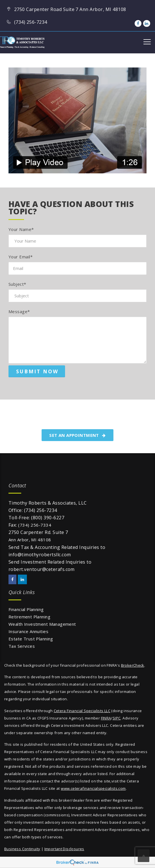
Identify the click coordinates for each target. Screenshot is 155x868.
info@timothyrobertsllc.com (40, 555)
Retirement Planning (29, 617)
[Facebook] (138, 23)
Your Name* (21, 229)
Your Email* (21, 257)
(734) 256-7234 (41, 510)
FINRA (106, 718)
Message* (19, 311)
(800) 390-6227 (48, 518)
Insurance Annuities (28, 631)
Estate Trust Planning (31, 639)
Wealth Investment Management (42, 624)
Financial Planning (26, 609)
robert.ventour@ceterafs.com (42, 569)
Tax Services (22, 646)
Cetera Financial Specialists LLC (82, 711)
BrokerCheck (133, 665)
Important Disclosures (64, 849)
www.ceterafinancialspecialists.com (93, 788)
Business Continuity (22, 849)
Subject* (17, 284)
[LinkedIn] (147, 23)
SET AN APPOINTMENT (77, 435)
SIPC (117, 718)
